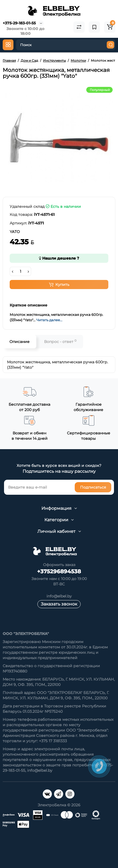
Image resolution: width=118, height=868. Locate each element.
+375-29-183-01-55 (19, 23)
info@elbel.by (59, 596)
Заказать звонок (59, 604)
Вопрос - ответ (60, 341)
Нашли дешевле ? (59, 258)
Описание (19, 342)
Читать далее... (49, 320)
